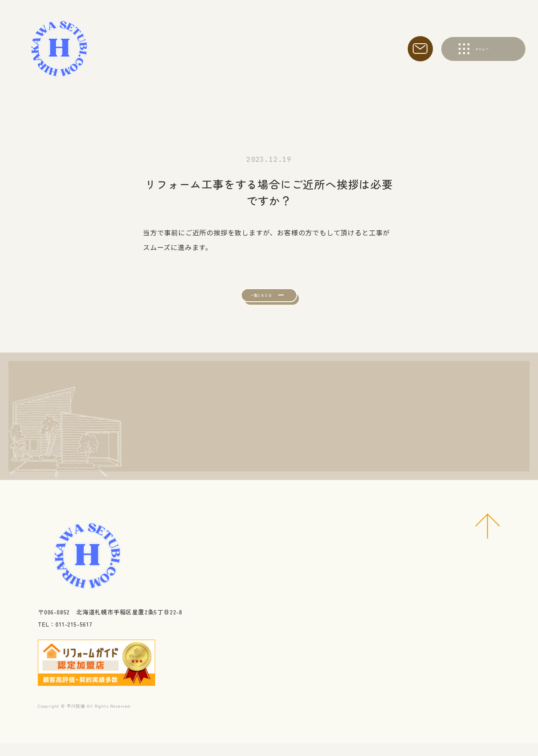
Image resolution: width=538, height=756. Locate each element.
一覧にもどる (253, 301)
